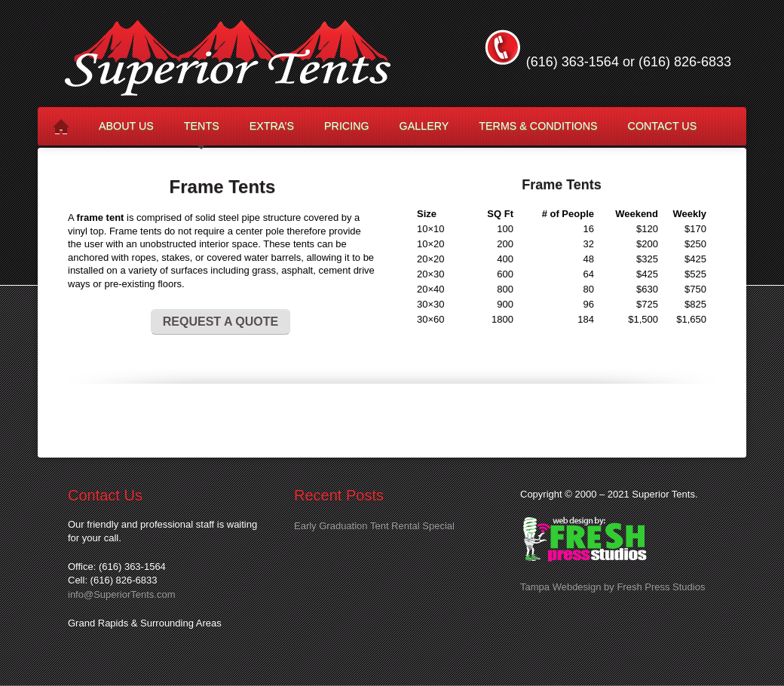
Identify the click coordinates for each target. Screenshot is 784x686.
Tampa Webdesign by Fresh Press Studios (612, 587)
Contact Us (663, 126)
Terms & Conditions (538, 126)
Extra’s (272, 126)
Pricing (347, 126)
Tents (202, 132)
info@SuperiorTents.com (122, 594)
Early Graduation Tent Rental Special (374, 526)
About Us (126, 126)
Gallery (424, 126)
